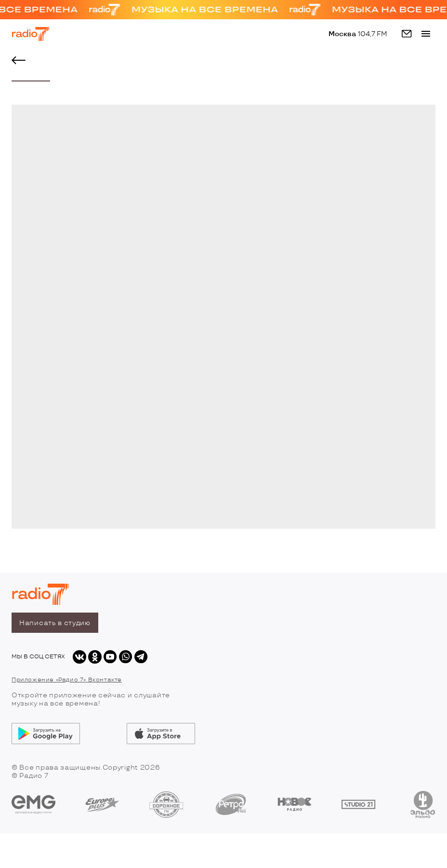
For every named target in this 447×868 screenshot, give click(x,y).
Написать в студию (55, 623)
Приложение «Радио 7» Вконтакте (67, 680)
